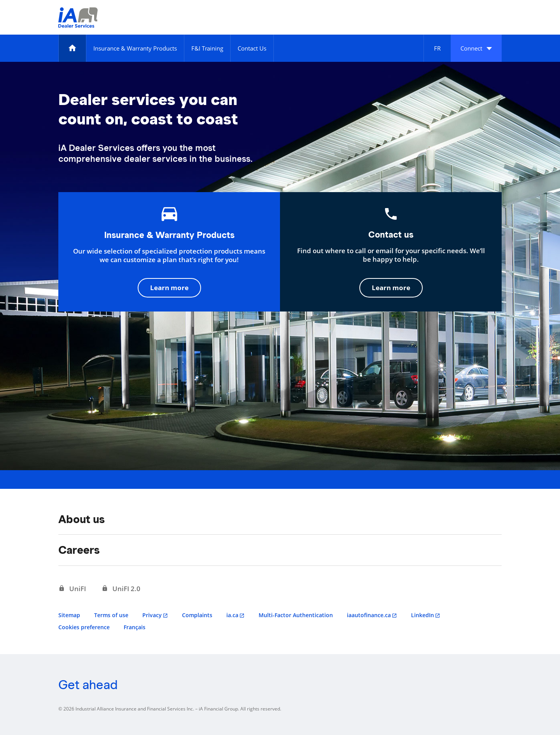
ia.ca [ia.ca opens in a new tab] (232, 615)
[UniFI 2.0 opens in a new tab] (121, 589)
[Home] (72, 48)
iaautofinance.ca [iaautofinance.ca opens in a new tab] (369, 615)
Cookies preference (84, 627)
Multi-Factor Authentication (296, 615)
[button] (476, 48)
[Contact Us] (252, 48)
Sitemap (69, 615)
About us (81, 519)
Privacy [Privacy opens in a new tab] (152, 615)
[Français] (437, 48)
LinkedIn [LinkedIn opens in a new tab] (423, 615)
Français (135, 627)
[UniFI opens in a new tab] (72, 589)
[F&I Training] (207, 48)
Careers (79, 550)
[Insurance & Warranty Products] (135, 48)
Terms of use (111, 615)
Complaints (197, 615)
